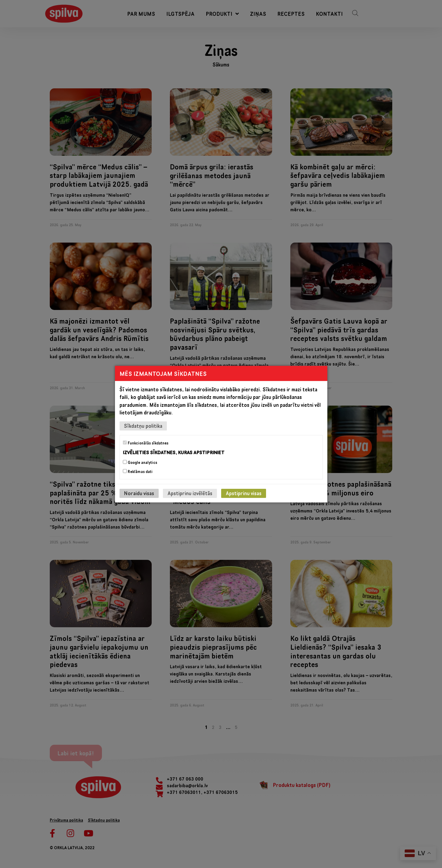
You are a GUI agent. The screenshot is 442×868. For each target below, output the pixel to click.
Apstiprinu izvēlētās (190, 493)
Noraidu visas (139, 493)
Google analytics (140, 462)
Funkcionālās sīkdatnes (146, 443)
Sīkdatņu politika (143, 425)
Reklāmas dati (138, 471)
